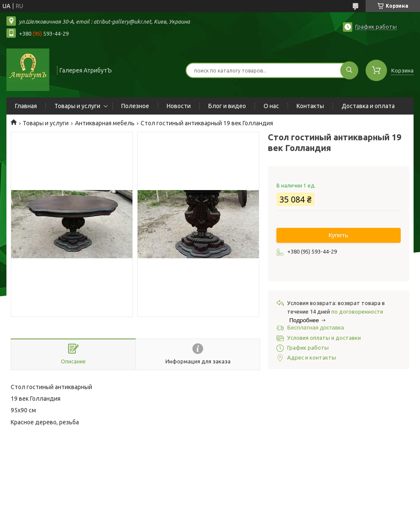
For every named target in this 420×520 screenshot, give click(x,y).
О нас (271, 106)
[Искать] (349, 70)
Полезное (135, 106)
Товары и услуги (77, 106)
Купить (339, 235)
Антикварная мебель (105, 123)
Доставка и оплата (368, 106)
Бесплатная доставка (316, 328)
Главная (26, 106)
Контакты (310, 106)
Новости (179, 106)
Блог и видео (227, 106)
